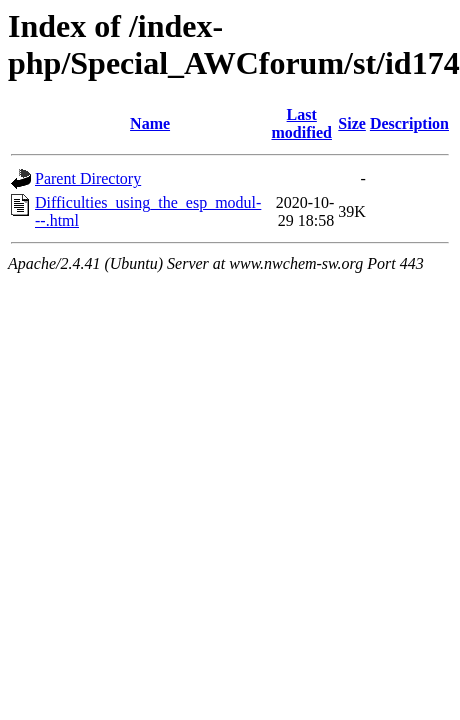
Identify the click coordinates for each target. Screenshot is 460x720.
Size (352, 123)
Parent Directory (88, 178)
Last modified (302, 123)
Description (409, 123)
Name (150, 123)
